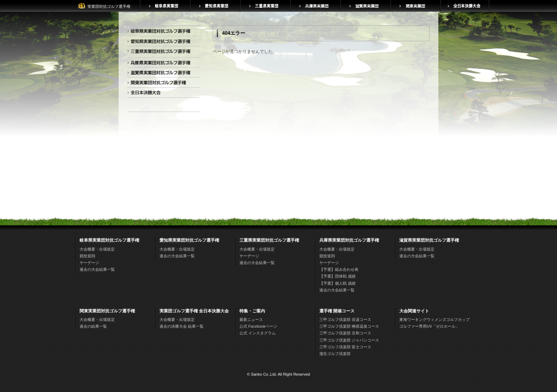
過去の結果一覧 (93, 326)
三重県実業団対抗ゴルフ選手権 (163, 52)
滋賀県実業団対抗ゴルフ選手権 (163, 74)
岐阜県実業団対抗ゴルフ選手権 (163, 32)
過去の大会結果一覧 (97, 269)
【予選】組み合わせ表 (339, 269)
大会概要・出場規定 (97, 249)
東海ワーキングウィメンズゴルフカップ (434, 319)
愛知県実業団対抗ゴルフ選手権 (163, 42)
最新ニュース (251, 319)
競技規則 (87, 256)
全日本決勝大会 (163, 94)
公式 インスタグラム (258, 333)
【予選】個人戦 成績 (337, 283)
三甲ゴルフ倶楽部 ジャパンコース (349, 340)
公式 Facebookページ (258, 326)
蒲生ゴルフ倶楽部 (335, 354)
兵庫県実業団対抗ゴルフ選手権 (163, 64)
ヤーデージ (89, 263)
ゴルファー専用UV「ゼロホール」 (429, 326)
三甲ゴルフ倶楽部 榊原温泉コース (349, 326)
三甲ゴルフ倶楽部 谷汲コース (345, 319)
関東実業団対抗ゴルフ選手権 (163, 84)
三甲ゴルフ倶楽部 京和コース (345, 333)
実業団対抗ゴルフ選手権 (109, 6)
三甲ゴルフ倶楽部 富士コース (345, 347)
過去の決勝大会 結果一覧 (182, 326)
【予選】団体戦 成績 (337, 276)
